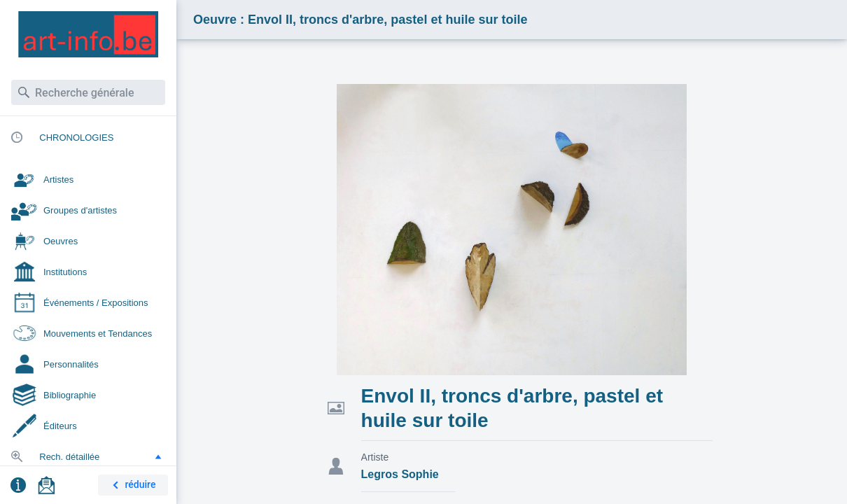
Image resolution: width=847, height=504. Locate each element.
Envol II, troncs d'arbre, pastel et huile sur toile (512, 408)
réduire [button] (132, 485)
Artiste (375, 457)
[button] (158, 456)
